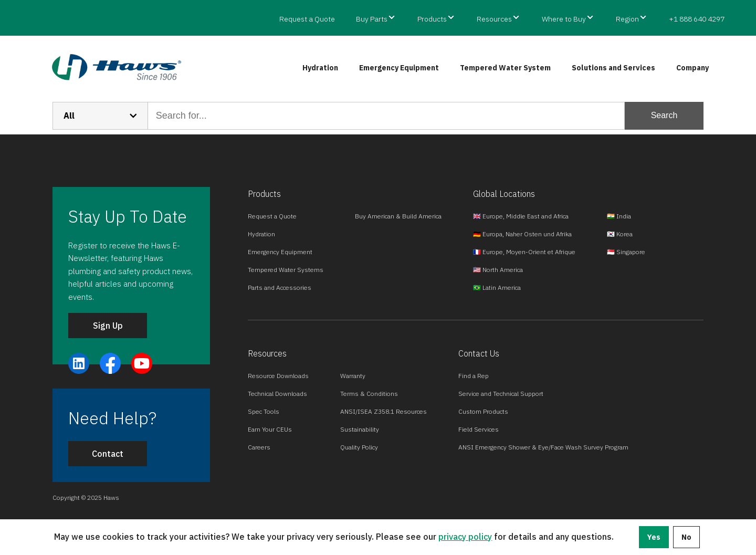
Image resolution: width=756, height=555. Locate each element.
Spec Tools (264, 411)
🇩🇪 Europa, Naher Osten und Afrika (522, 234)
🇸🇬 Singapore (626, 252)
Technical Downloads (277, 394)
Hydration (320, 68)
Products (432, 19)
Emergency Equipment (399, 68)
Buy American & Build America (398, 216)
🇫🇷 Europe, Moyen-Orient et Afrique (524, 252)
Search (664, 115)
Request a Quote (307, 19)
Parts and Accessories (280, 287)
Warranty (353, 376)
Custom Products (483, 411)
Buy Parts (372, 19)
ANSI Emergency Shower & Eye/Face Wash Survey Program (543, 447)
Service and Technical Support (501, 394)
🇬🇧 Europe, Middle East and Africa (521, 216)
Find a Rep (474, 376)
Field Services (479, 429)
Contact (108, 454)
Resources (494, 19)
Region (627, 19)
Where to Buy (564, 19)
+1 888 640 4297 (697, 19)
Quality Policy (359, 447)
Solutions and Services (613, 68)
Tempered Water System (505, 68)
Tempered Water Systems (286, 270)
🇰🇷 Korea (620, 234)
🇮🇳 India (619, 216)
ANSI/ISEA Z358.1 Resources (384, 411)
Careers (259, 447)
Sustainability (360, 429)
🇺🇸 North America (498, 270)
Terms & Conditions (369, 394)
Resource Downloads (278, 376)
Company (692, 68)
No (686, 537)
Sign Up (108, 326)
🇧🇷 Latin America (497, 287)
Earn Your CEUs (270, 429)
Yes (654, 537)
